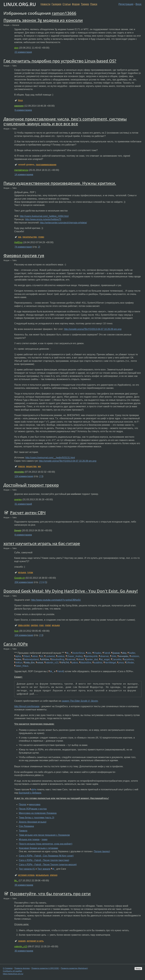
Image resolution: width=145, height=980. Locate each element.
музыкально (42, 875)
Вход (138, 4)
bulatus (61, 656)
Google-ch (20, 578)
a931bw (45, 659)
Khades (97, 653)
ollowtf (81, 659)
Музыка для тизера (29, 839)
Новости (45, 4)
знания (22, 941)
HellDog (18, 242)
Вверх (138, 969)
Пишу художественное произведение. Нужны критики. (60, 183)
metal (48, 625)
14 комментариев (24, 175)
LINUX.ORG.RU (20, 4)
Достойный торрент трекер (31, 485)
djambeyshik (91, 656)
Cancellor (117, 659)
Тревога (23, 831)
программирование (46, 165)
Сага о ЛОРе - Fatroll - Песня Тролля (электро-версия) (48, 865)
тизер (44, 839)
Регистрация (126, 4)
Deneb (18, 530)
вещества (31, 466)
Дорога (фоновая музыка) (33, 822)
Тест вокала (44, 869)
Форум (76, 4)
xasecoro (19, 106)
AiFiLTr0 (65, 663)
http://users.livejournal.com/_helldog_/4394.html (44, 216)
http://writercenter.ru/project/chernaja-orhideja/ (63, 223)
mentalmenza (21, 170)
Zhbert (26, 656)
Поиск (94, 4)
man (42, 625)
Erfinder (130, 663)
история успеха (26, 875)
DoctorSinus (78, 653)
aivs (16, 48)
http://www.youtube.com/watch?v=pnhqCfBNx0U (56, 600)
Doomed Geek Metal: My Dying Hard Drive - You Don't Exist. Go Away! (71, 591)
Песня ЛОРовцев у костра (33, 809)
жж (20, 237)
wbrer (35, 656)
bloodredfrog (58, 659)
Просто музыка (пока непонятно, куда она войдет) (46, 844)
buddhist (98, 663)
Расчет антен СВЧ (28, 513)
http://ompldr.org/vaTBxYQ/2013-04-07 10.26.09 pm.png (93, 329)
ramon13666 (64, 13)
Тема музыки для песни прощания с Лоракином (44, 835)
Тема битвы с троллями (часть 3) (37, 818)
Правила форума (22, 968)
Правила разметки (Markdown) (74, 968)
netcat (40, 663)
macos (22, 466)
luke (89, 653)
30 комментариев (24, 951)
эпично (54, 875)
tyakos (75, 663)
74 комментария (23, 247)
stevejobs (19, 472)
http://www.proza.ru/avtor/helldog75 (43, 219)
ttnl (42, 656)
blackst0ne (86, 663)
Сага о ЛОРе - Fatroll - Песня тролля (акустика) (44, 860)
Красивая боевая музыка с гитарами (38, 848)
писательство (30, 237)
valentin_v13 (52, 663)
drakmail (71, 659)
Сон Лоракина (26, 826)
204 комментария (24, 582)
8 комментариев (23, 535)
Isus (16, 631)
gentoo (34, 625)
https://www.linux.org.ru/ (13, 974)
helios (18, 659)
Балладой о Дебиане (30, 793)
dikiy (124, 653)
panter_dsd (92, 659)
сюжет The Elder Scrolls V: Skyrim (80, 701)
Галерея (56, 4)
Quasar (116, 653)
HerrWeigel (110, 663)
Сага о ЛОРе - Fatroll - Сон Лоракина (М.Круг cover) (46, 856)
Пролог (23, 804)
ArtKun (19, 663)
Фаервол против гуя (24, 255)
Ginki (114, 656)
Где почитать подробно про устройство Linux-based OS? (60, 61)
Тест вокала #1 (27, 869)
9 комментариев (23, 110)
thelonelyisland (31, 659)
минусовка (35, 804)
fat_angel (105, 659)
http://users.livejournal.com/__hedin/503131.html (50, 458)
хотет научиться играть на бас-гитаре (42, 543)
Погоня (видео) (102, 851)
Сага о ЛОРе (16, 644)
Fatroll (107, 653)
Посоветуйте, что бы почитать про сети (50, 894)
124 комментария (24, 476)
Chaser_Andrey (75, 656)
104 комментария (24, 635)
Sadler (132, 653)
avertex (18, 500)
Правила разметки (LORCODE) (45, 968)
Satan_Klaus (22, 666)
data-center (24, 625)
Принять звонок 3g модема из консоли (43, 20)
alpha (18, 656)
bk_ (68, 653)
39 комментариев (24, 885)
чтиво (41, 237)
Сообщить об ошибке (12, 971)
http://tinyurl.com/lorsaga (27, 706)
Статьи (67, 4)
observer (104, 656)
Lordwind (50, 656)
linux (20, 100)
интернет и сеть (35, 941)
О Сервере (8, 968)
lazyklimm (129, 659)
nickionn (135, 656)
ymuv (121, 663)
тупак (30, 572)
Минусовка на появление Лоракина (38, 813)
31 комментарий (23, 504)
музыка (22, 572)
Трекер (85, 4)
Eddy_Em (30, 663)
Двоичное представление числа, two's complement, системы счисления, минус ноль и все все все (65, 121)
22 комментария (23, 52)
